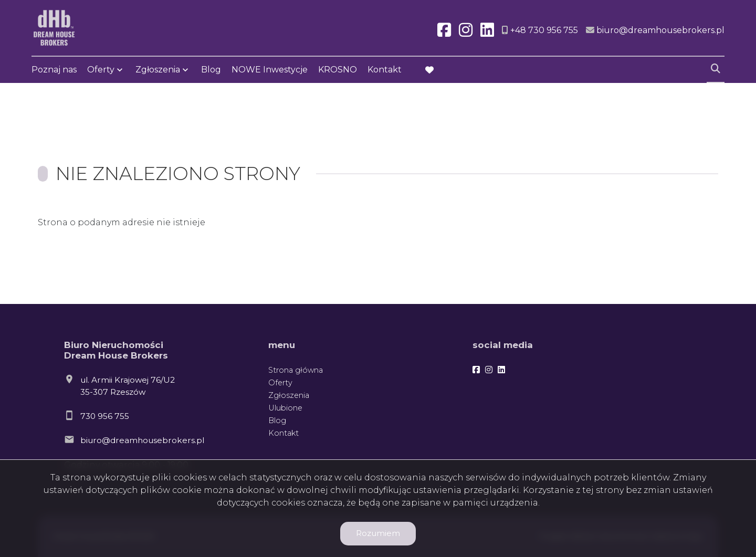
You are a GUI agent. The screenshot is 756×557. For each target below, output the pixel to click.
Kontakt (385, 70)
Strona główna (296, 370)
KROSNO (338, 70)
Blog (211, 70)
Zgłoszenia (158, 70)
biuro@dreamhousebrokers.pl (142, 440)
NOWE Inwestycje (270, 70)
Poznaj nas (54, 70)
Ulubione (285, 408)
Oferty (101, 70)
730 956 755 (105, 416)
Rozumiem (378, 533)
